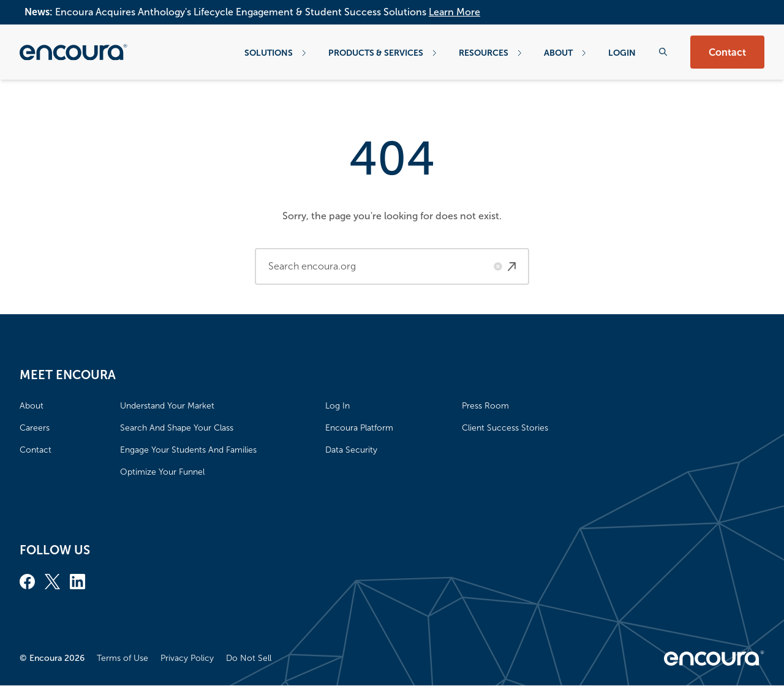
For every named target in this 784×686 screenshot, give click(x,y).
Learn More (454, 12)
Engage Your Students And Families (188, 450)
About (565, 53)
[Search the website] (663, 52)
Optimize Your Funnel (162, 472)
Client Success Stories (505, 428)
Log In (337, 406)
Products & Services (383, 53)
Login (622, 53)
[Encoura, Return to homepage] (73, 52)
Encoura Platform (359, 428)
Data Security (351, 450)
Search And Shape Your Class (177, 428)
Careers (35, 428)
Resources (490, 53)
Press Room (485, 406)
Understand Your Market (167, 406)
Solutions (275, 53)
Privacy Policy (187, 658)
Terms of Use (123, 658)
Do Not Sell (249, 658)
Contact (727, 52)
